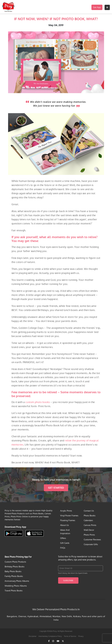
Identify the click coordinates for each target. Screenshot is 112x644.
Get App (97, 7)
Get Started (56, 488)
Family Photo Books (14, 576)
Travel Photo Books (14, 591)
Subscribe (68, 580)
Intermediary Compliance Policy (50, 636)
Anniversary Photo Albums (17, 581)
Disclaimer (33, 636)
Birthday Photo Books (15, 567)
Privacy (81, 636)
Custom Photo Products (15, 562)
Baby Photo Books (13, 571)
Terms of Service (70, 636)
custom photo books (38, 402)
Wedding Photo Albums (16, 586)
